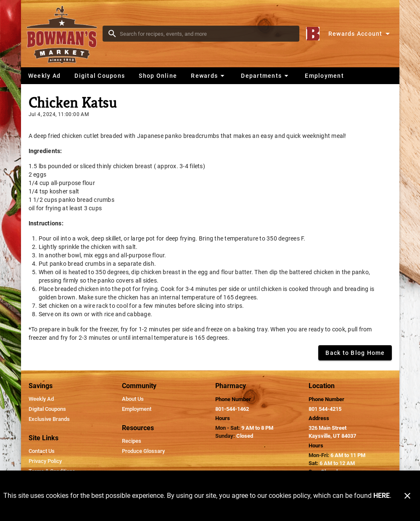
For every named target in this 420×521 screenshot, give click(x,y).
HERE (382, 496)
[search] (207, 34)
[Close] (407, 496)
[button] (209, 76)
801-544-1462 (232, 409)
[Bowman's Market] (64, 34)
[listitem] (41, 399)
